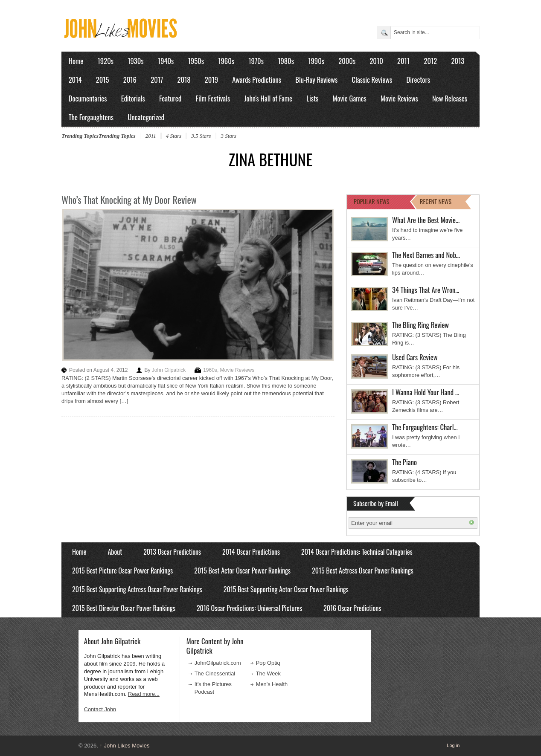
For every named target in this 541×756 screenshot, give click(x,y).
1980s (286, 61)
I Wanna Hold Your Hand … (426, 392)
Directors (418, 80)
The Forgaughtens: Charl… (425, 427)
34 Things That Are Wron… (426, 290)
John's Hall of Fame (268, 98)
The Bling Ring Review (420, 325)
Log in (453, 745)
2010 (376, 61)
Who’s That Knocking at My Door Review (129, 200)
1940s (166, 61)
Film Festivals (213, 98)
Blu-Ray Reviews (316, 80)
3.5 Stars (201, 136)
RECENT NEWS (436, 201)
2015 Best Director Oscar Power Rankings (124, 608)
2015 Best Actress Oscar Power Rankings (363, 571)
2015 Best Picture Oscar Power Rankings (122, 571)
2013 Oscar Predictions (172, 552)
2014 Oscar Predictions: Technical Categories (357, 552)
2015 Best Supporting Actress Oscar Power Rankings (137, 589)
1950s (196, 61)
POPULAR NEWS (372, 201)
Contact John (100, 709)
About (115, 552)
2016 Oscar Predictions (352, 608)
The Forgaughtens (91, 117)
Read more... (144, 694)
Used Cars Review (415, 357)
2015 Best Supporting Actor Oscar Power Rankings (286, 589)
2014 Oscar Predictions (251, 552)
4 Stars (174, 136)
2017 (157, 80)
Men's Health (272, 684)
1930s (135, 61)
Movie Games (350, 98)
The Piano (404, 462)
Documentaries (88, 98)
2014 (75, 80)
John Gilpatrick (169, 370)
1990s (316, 61)
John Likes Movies (124, 746)
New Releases (450, 98)
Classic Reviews (372, 80)
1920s (106, 61)
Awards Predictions (257, 80)
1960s (226, 61)
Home (76, 61)
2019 (211, 80)
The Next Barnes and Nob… (426, 255)
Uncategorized (146, 117)
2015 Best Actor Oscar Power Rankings (242, 571)
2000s (347, 61)
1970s (256, 61)
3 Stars (228, 136)
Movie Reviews (399, 98)
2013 (458, 61)
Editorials (133, 98)
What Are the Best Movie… (426, 220)
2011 (403, 61)
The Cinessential (215, 673)
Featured (170, 98)
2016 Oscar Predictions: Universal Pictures (249, 608)
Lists (312, 98)
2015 (103, 80)
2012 (430, 61)
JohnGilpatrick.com (218, 663)
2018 (184, 80)
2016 (130, 80)
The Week (268, 673)
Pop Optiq (268, 663)
